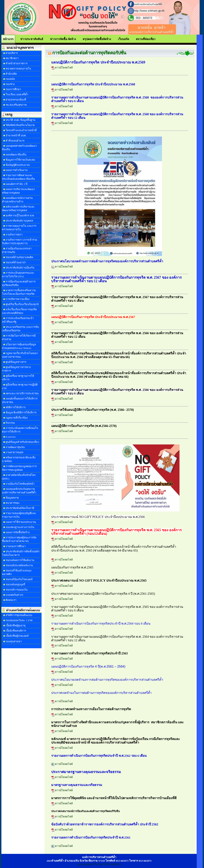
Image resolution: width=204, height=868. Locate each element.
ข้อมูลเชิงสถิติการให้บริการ (21, 413)
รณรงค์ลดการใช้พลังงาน (20, 560)
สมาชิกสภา (12, 58)
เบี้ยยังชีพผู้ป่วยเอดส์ (17, 636)
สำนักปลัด (11, 74)
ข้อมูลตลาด (12, 498)
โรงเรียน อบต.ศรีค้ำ (17, 94)
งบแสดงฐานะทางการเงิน (20, 527)
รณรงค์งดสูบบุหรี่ (15, 584)
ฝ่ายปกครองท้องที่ (16, 100)
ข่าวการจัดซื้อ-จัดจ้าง (63, 39)
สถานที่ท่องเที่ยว (146, 39)
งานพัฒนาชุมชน (15, 447)
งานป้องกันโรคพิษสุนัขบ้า (20, 484)
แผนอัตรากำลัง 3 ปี (16, 184)
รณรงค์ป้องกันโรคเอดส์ (19, 579)
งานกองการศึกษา (16, 546)
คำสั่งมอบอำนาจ (15, 141)
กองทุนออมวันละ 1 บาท (19, 620)
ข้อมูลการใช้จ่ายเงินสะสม (20, 160)
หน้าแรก (8, 39)
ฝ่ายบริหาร (12, 53)
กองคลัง (10, 79)
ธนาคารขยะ (13, 503)
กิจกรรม (10, 423)
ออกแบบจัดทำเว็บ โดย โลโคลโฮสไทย (99, 864)
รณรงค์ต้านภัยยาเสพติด (19, 257)
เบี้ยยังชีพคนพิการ (16, 631)
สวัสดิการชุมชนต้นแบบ (19, 615)
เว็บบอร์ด (124, 39)
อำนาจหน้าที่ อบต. (16, 135)
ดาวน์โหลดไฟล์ (62, 68)
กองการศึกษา (13, 89)
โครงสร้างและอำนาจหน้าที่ (21, 130)
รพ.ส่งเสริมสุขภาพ (16, 105)
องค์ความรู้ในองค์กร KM (20, 215)
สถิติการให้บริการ (16, 407)
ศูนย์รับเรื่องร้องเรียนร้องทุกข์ (22, 304)
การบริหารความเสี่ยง (18, 299)
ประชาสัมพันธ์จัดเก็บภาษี (20, 508)
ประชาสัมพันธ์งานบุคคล (19, 221)
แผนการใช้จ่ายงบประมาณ (21, 522)
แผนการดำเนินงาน (17, 170)
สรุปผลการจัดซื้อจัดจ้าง (97, 39)
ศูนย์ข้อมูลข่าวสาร (16, 362)
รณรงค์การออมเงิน (17, 590)
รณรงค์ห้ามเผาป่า (16, 262)
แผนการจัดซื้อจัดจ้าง (18, 532)
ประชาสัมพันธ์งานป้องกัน (20, 268)
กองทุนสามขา (14, 641)
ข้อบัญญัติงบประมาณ (18, 165)
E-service (11, 437)
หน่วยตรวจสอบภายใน (18, 69)
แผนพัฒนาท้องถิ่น (16, 155)
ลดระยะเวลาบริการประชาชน (22, 393)
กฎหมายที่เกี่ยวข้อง (17, 418)
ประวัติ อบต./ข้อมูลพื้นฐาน (20, 120)
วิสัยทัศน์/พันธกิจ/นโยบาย (20, 125)
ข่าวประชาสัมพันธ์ (32, 39)
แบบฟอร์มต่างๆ (14, 595)
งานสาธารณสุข (14, 452)
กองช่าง (10, 84)
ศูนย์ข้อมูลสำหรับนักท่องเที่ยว (22, 442)
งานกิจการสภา (14, 235)
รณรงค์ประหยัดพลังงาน (19, 565)
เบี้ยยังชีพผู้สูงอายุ (16, 625)
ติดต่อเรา (11, 600)
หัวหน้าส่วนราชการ (17, 63)
